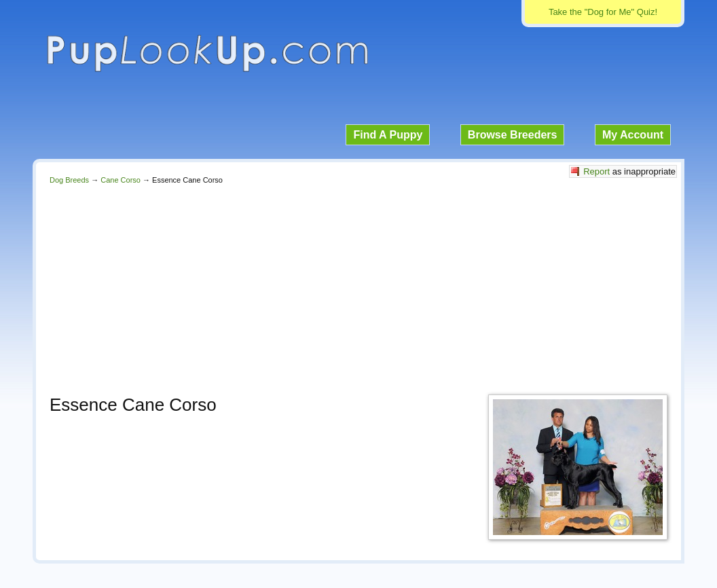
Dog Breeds (69, 180)
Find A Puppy (388, 135)
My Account (633, 135)
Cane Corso (121, 180)
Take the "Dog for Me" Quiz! (603, 12)
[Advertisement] (358, 286)
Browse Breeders (513, 135)
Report (596, 171)
